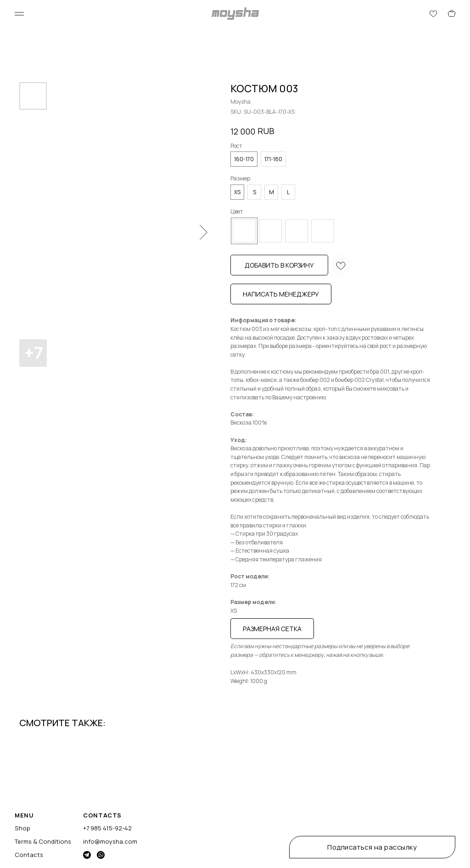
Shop (22, 828)
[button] (372, 847)
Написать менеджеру (281, 294)
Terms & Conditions (43, 841)
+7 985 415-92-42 (107, 828)
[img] (87, 855)
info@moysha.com (110, 841)
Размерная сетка (272, 629)
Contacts (29, 855)
